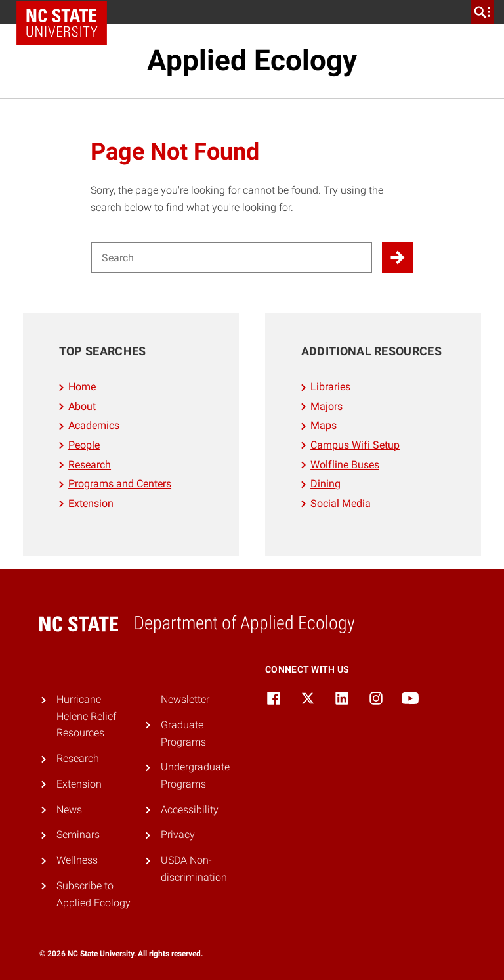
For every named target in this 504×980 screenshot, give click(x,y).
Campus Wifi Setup (355, 445)
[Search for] (231, 257)
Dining (325, 484)
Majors (326, 406)
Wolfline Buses (345, 465)
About (82, 406)
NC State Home (62, 23)
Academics (94, 425)
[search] (482, 12)
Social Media (341, 503)
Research (90, 465)
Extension (91, 503)
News (69, 810)
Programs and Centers (120, 484)
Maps (324, 425)
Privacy (178, 835)
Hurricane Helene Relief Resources (86, 716)
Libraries (330, 387)
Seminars (78, 835)
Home (82, 387)
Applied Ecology (252, 60)
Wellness (77, 860)
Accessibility (190, 810)
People (84, 445)
